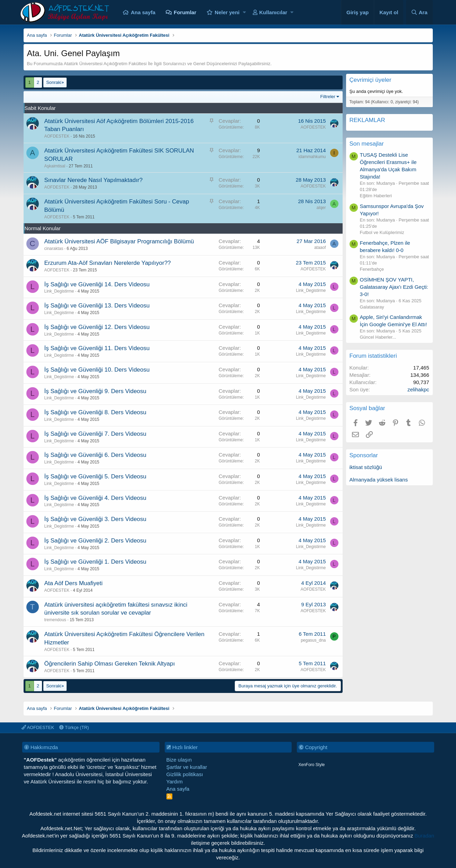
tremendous (55, 620)
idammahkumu (312, 157)
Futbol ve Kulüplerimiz (382, 232)
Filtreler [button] (328, 97)
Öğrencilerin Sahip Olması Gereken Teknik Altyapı (110, 664)
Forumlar (185, 12)
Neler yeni (227, 12)
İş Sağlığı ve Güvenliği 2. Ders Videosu (96, 541)
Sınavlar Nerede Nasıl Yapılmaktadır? (94, 180)
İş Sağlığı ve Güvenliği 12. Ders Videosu (97, 327)
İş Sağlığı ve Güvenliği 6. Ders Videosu (96, 455)
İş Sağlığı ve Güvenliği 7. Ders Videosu (96, 434)
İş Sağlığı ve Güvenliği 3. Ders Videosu (96, 519)
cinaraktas (54, 249)
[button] (244, 12)
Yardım (175, 782)
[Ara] (419, 12)
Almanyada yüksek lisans (379, 480)
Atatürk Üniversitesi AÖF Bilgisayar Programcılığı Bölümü (119, 241)
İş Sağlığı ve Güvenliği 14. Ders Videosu (97, 284)
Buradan (424, 836)
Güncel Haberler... (378, 337)
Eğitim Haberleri (376, 196)
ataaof (320, 248)
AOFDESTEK (57, 136)
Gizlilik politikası (185, 774)
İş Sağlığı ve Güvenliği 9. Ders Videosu (96, 391)
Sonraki (54, 82)
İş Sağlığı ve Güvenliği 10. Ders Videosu (97, 370)
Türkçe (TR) (74, 727)
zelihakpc (418, 389)
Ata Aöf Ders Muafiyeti (74, 583)
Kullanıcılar (273, 12)
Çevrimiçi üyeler (371, 80)
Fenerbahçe (372, 269)
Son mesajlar (367, 144)
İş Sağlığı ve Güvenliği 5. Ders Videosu (96, 476)
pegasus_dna (313, 640)
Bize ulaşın (179, 760)
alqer (321, 208)
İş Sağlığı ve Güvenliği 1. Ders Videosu (96, 562)
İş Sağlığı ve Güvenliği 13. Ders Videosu (97, 306)
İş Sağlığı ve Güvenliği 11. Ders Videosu (97, 348)
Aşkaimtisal (55, 166)
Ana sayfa (143, 12)
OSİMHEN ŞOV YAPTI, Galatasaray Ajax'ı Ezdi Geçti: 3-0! (394, 287)
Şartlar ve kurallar (187, 767)
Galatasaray (372, 307)
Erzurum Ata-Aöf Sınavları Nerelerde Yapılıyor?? (108, 263)
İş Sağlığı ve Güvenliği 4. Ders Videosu (96, 498)
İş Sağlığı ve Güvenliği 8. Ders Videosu (96, 412)
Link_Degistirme (59, 291)
